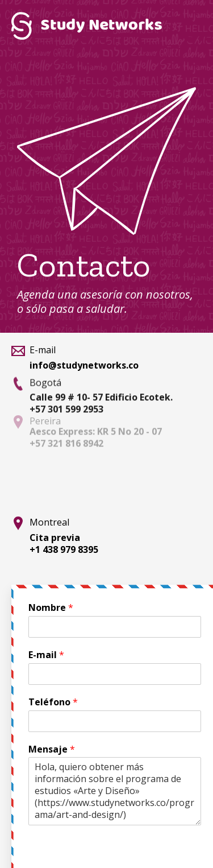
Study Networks (87, 26)
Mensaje (52, 749)
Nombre (51, 608)
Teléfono (53, 702)
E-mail (46, 655)
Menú (187, 26)
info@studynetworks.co (84, 365)
